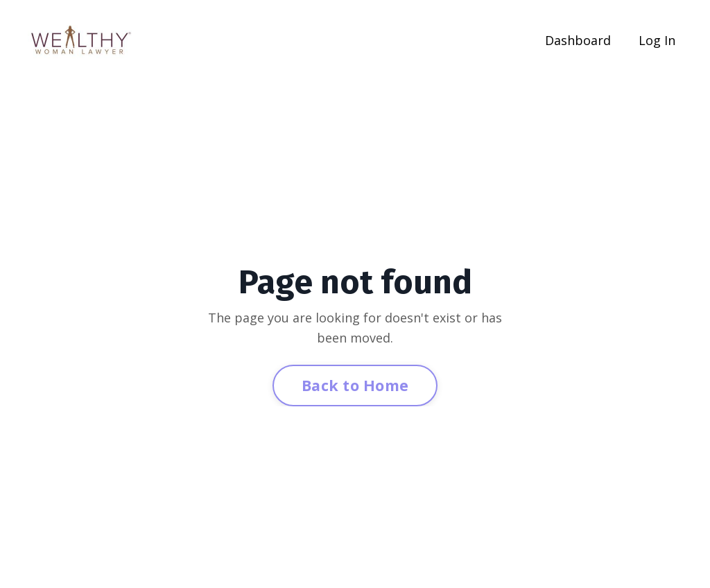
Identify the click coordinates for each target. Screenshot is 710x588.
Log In (657, 40)
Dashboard (578, 40)
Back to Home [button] (355, 385)
